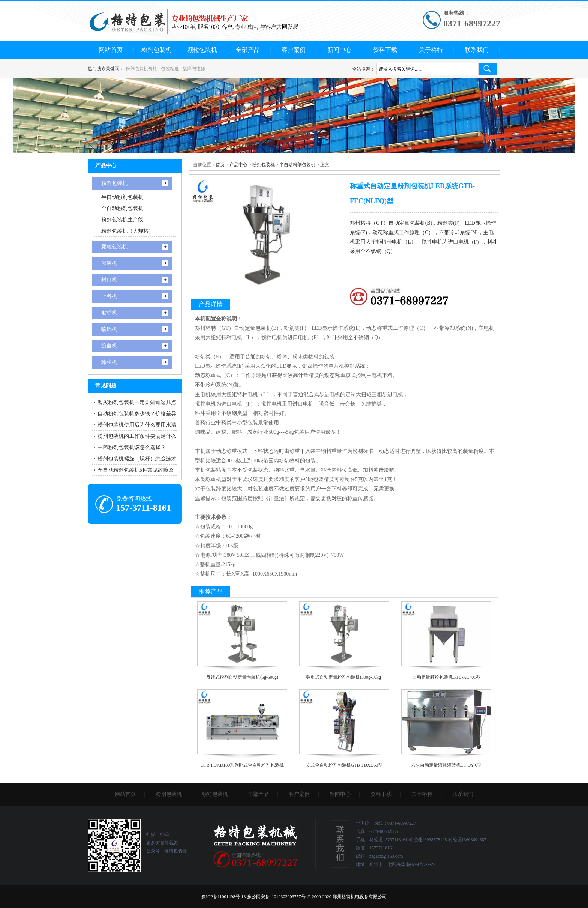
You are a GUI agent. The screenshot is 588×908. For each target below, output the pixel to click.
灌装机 (109, 263)
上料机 (109, 296)
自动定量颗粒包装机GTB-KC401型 (446, 677)
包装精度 (170, 69)
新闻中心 (339, 50)
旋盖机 (109, 346)
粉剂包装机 (156, 50)
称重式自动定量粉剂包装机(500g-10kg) (344, 677)
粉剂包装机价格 (141, 69)
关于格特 (431, 50)
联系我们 (477, 50)
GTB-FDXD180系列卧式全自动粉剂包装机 (242, 765)
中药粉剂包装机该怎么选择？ (132, 447)
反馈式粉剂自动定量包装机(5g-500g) (242, 677)
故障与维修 (194, 69)
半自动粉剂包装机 (297, 165)
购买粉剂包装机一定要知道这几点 (137, 402)
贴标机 (109, 313)
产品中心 (238, 165)
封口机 (109, 280)
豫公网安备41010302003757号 (276, 897)
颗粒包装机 (202, 50)
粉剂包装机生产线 (122, 220)
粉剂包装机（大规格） (127, 231)
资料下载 (385, 50)
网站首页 (111, 50)
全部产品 (248, 50)
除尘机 (109, 362)
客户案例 (294, 50)
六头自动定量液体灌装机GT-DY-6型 (446, 765)
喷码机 (109, 329)
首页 (220, 165)
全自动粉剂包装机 (122, 208)
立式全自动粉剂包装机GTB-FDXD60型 (344, 765)
